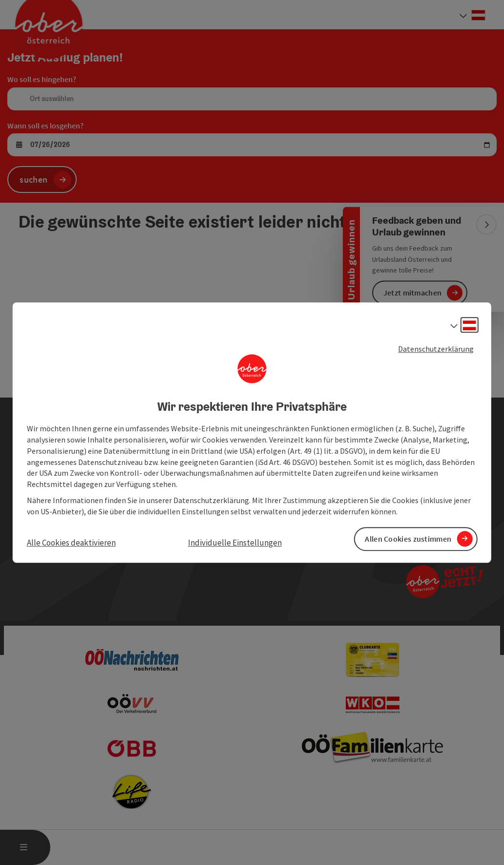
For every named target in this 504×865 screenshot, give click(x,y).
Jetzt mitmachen (413, 293)
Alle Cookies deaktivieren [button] (71, 543)
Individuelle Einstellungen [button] (235, 543)
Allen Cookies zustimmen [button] (408, 539)
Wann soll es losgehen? (45, 126)
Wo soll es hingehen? (42, 79)
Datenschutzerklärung (436, 349)
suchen (33, 179)
